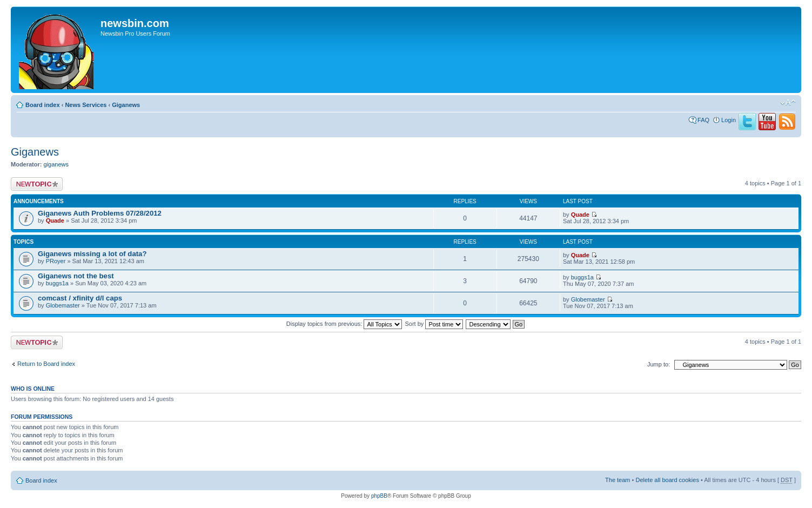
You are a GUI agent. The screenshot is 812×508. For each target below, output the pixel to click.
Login (729, 120)
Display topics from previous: (344, 324)
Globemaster (63, 305)
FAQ (703, 120)
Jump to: (659, 364)
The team (618, 480)
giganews (56, 164)
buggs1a (57, 283)
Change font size (788, 103)
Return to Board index (46, 364)
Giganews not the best (76, 276)
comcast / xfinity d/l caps (80, 298)
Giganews (126, 105)
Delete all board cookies (667, 480)
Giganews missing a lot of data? (92, 254)
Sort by (434, 324)
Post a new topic (37, 184)
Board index (43, 105)
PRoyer (56, 261)
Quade (55, 220)
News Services (86, 105)
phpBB (379, 496)
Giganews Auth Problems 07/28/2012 (100, 213)
